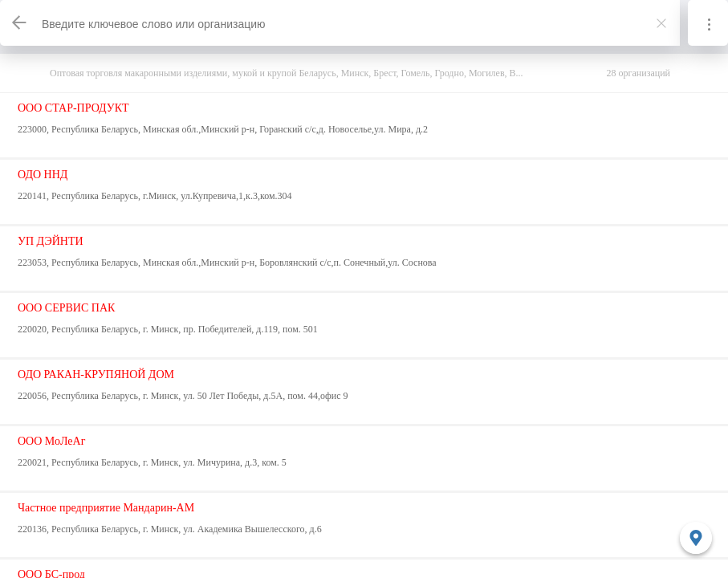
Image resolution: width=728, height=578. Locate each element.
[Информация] (708, 23)
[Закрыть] (661, 23)
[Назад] (20, 23)
